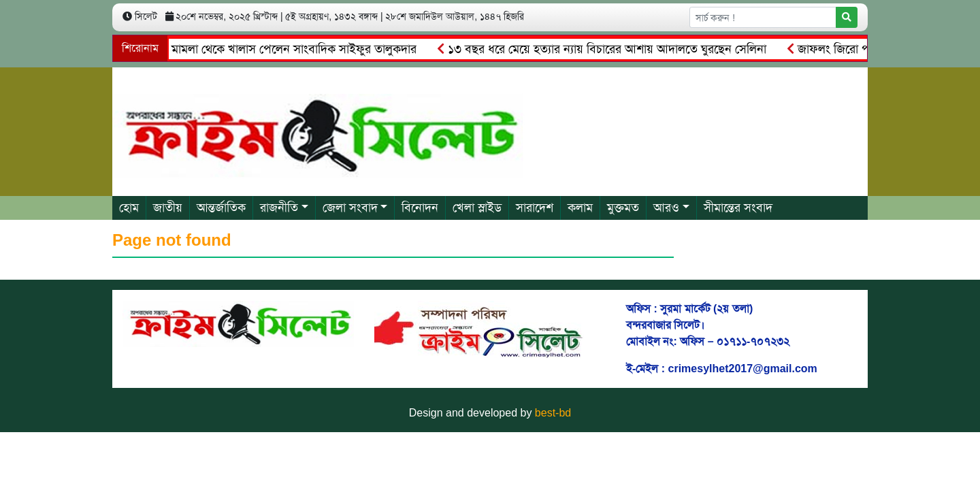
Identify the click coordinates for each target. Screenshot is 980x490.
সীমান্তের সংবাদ (738, 208)
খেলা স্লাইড (477, 208)
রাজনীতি (279, 208)
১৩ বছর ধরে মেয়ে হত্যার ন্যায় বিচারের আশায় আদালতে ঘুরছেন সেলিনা (604, 49)
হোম (129, 208)
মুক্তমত (623, 208)
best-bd (553, 413)
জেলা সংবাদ (350, 208)
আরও (666, 208)
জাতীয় (168, 208)
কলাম (580, 208)
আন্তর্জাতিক (221, 208)
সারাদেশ (535, 208)
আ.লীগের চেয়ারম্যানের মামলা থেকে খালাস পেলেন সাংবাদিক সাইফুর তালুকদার (238, 49)
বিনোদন (420, 208)
